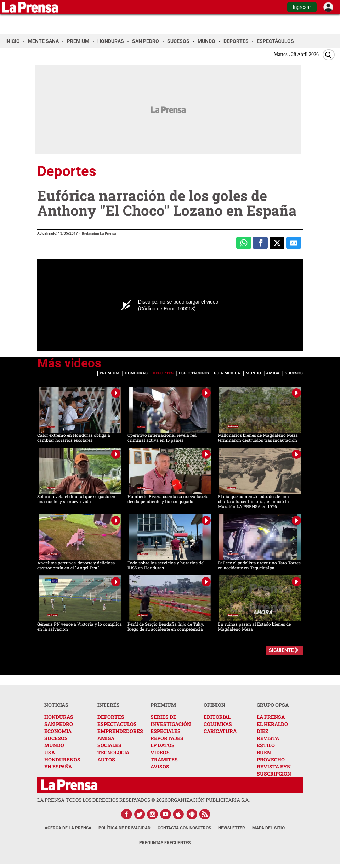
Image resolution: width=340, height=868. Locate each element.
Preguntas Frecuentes (165, 843)
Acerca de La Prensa (68, 828)
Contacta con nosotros (184, 828)
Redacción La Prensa (99, 234)
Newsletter (232, 828)
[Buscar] (329, 55)
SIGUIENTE (281, 650)
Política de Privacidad (124, 828)
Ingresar (302, 7)
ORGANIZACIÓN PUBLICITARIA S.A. (209, 800)
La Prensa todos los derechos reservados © (102, 800)
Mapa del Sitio (268, 828)
